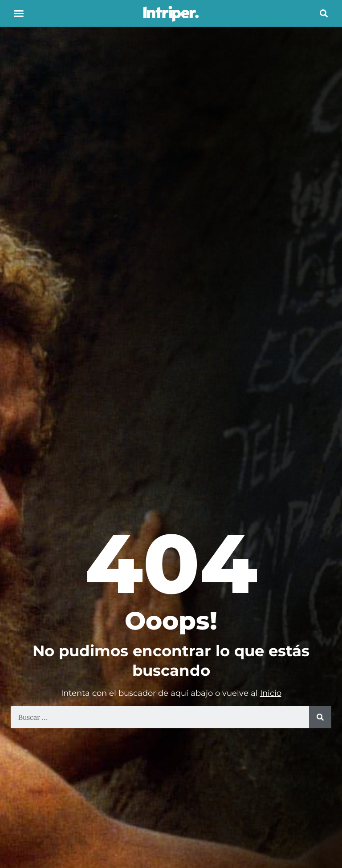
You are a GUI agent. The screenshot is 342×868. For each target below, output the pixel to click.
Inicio (271, 693)
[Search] (320, 717)
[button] (19, 13)
